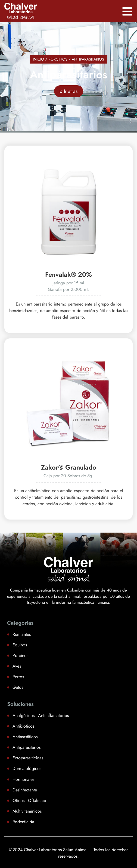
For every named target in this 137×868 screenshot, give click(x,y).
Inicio (38, 59)
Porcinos (58, 59)
